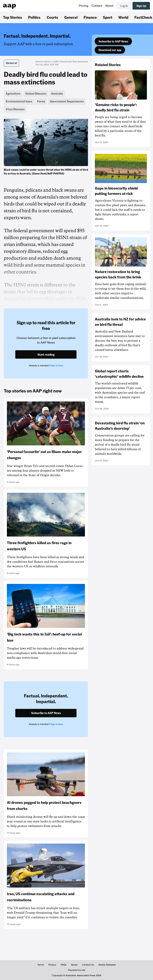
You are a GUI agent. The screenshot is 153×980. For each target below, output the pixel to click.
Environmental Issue (19, 101)
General (71, 17)
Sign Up (141, 6)
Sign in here (57, 366)
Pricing (84, 6)
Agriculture (13, 93)
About (109, 6)
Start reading (46, 354)
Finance (90, 17)
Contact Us (88, 965)
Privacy (52, 965)
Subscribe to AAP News (113, 41)
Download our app (110, 50)
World (123, 17)
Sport (108, 17)
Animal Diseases (36, 93)
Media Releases (107, 965)
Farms (41, 101)
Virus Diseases (15, 109)
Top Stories (13, 17)
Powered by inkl (77, 970)
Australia (57, 93)
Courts (52, 17)
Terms (41, 965)
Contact (97, 6)
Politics (34, 17)
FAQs (63, 965)
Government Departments (67, 101)
